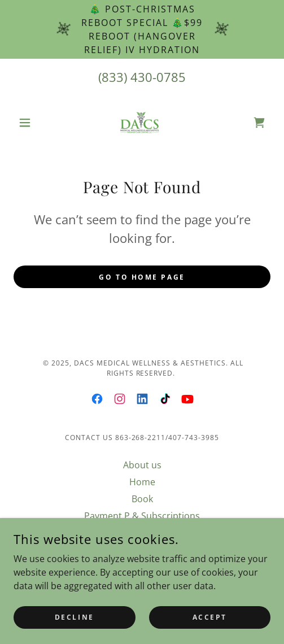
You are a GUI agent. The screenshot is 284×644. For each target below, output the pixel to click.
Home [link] (142, 482)
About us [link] (142, 465)
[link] (142, 123)
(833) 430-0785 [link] (142, 77)
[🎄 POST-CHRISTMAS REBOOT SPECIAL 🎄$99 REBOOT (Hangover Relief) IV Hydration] (142, 29)
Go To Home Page (142, 277)
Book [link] (142, 499)
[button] (33, 123)
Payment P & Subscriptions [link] (142, 516)
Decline (75, 617)
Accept (210, 617)
